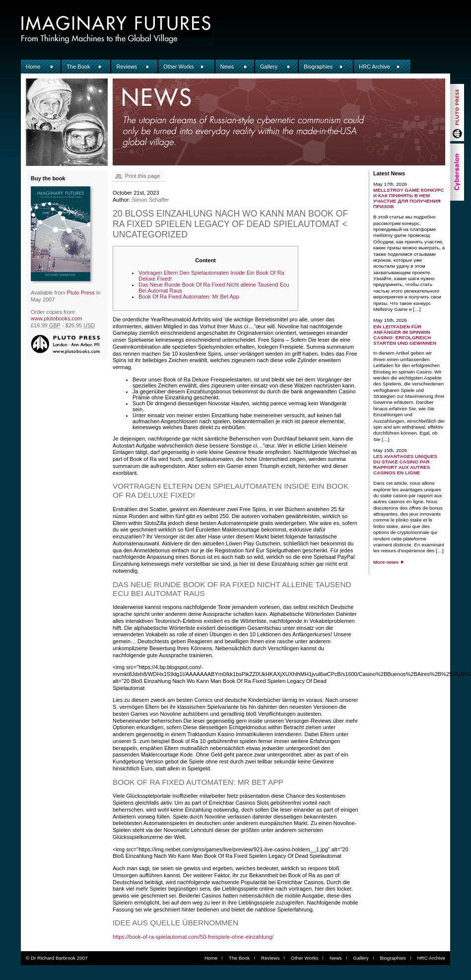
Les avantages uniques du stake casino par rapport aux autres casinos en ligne (405, 464)
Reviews (127, 67)
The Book (78, 67)
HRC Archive (374, 67)
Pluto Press (81, 293)
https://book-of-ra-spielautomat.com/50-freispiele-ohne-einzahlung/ (193, 937)
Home (33, 67)
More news (386, 562)
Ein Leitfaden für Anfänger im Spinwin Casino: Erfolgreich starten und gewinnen (405, 335)
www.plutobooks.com (56, 318)
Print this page (142, 176)
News (227, 67)
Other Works (179, 67)
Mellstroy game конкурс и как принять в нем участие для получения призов (409, 198)
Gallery (269, 67)
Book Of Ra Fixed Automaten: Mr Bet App (189, 297)
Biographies (318, 67)
